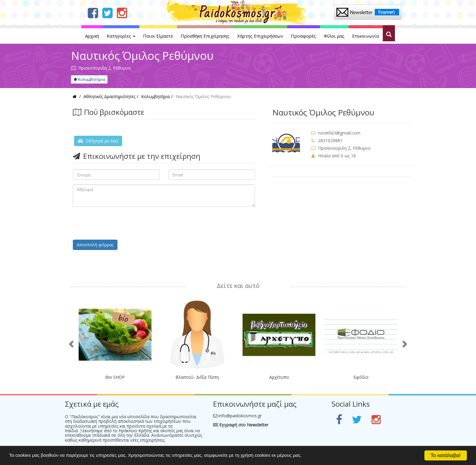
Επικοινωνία (365, 36)
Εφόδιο (361, 377)
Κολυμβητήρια (89, 79)
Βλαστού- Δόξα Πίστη (197, 377)
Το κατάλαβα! (446, 455)
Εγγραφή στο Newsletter (241, 425)
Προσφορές (303, 36)
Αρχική (92, 36)
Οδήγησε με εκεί (98, 141)
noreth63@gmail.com (339, 133)
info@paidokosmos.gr (240, 416)
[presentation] (119, 223)
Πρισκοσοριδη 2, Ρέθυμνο (344, 148)
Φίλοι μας (334, 36)
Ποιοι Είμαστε (158, 36)
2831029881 (330, 140)
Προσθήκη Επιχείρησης (205, 36)
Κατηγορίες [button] (121, 36)
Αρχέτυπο (279, 377)
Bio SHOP (115, 377)
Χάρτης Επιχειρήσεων (260, 36)
